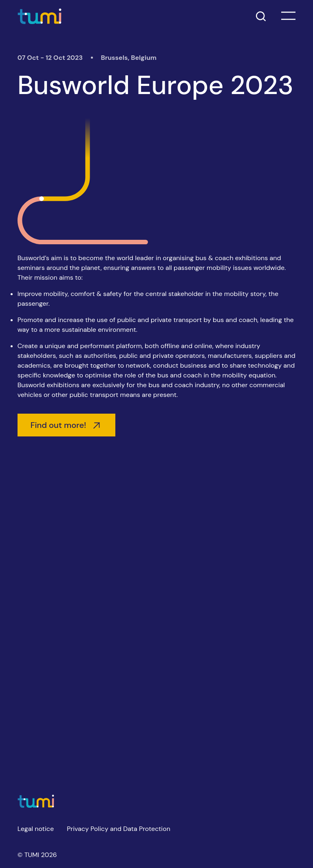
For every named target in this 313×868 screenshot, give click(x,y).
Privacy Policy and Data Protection (119, 829)
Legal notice (36, 829)
